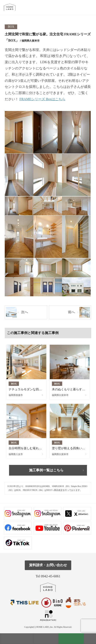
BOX (11, 27)
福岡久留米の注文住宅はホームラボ (12, 7)
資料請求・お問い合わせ (48, 565)
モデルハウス (17, 639)
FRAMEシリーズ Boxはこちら (42, 99)
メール (80, 7)
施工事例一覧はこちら (46, 470)
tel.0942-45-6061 (90, 7)
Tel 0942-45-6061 (48, 576)
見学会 (46, 639)
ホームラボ (48, 587)
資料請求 (71, 639)
